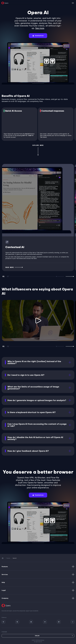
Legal (38, 590)
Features (38, 567)
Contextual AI (15, 247)
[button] (38, 36)
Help (38, 582)
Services (38, 574)
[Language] (38, 636)
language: (73, 3)
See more (40, 28)
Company (38, 598)
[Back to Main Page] (5, 3)
